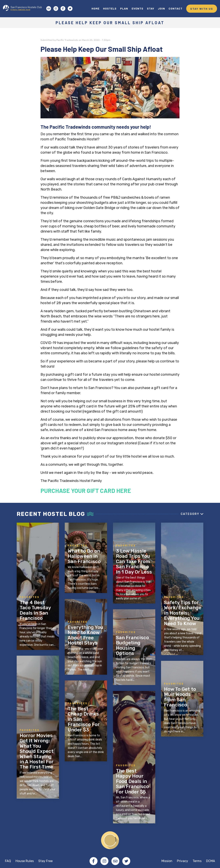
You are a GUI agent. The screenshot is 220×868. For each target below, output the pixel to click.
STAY (151, 8)
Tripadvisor (115, 861)
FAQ (8, 861)
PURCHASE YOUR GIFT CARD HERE (86, 491)
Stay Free (45, 861)
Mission (167, 861)
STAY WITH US (202, 9)
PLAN (124, 8)
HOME (96, 8)
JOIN (161, 8)
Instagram (104, 861)
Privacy (182, 861)
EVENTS (137, 8)
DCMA (211, 861)
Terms (197, 861)
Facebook (94, 861)
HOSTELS (110, 8)
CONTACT (176, 8)
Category (190, 514)
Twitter (126, 861)
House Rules (25, 861)
